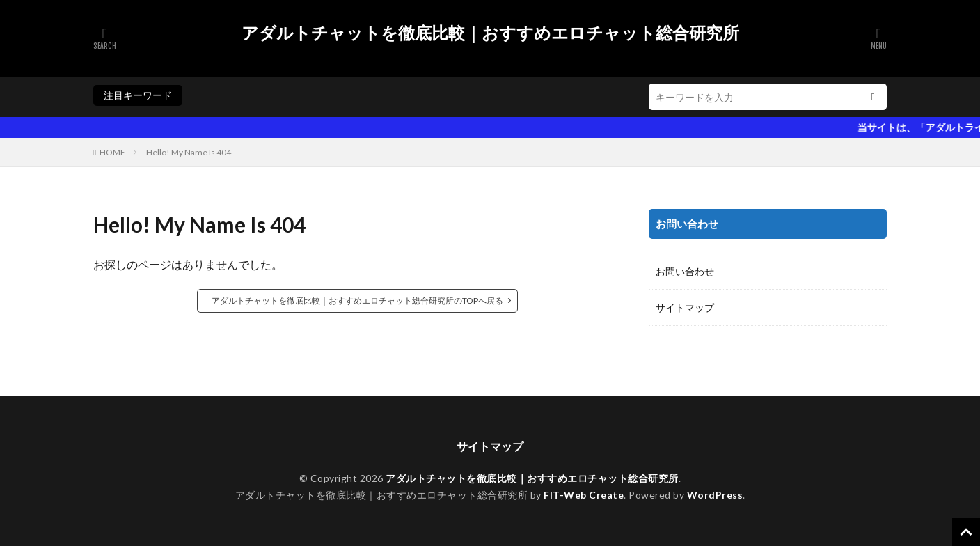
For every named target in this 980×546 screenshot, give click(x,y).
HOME (112, 152)
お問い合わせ (685, 271)
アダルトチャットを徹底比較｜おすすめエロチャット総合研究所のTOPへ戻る (357, 301)
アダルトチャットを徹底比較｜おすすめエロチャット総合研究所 (490, 33)
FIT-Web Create (584, 495)
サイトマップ (685, 307)
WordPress (715, 495)
